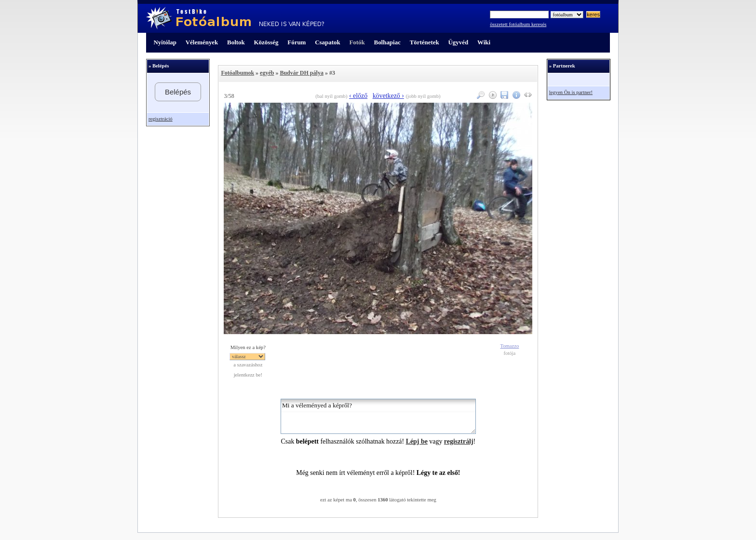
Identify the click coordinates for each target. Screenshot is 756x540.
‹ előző (358, 96)
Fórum (297, 42)
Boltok (236, 42)
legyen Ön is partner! (571, 92)
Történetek (425, 42)
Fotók (357, 42)
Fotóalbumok (237, 73)
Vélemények (202, 42)
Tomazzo (509, 346)
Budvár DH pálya (301, 73)
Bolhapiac (387, 42)
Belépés (178, 92)
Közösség (266, 42)
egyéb (267, 73)
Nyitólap (165, 42)
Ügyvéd (458, 42)
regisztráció (161, 119)
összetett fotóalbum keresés (518, 24)
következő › (388, 96)
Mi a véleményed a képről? (378, 416)
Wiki (484, 42)
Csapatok (327, 42)
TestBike (235, 18)
